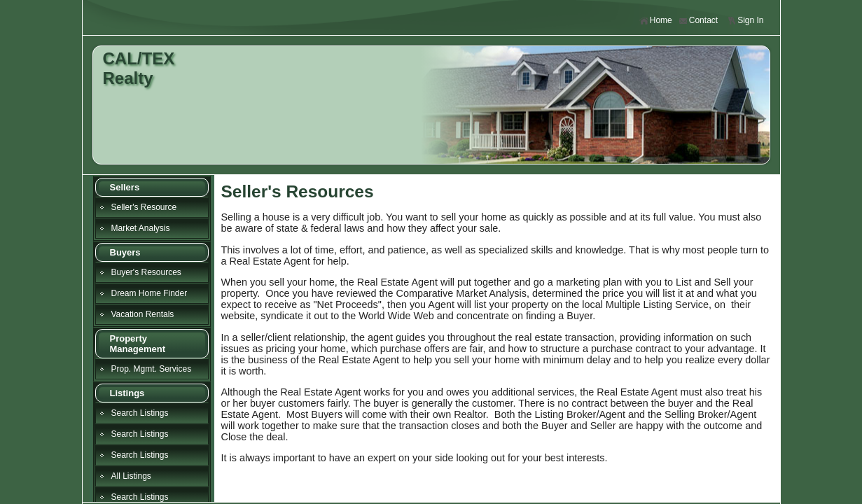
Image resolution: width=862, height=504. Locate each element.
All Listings (131, 476)
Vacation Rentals (143, 314)
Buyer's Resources (146, 272)
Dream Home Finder (150, 293)
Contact (698, 21)
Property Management (138, 344)
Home (656, 21)
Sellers (125, 187)
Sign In (745, 21)
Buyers (125, 252)
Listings (127, 393)
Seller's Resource (144, 207)
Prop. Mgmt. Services (152, 369)
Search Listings (140, 413)
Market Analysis (141, 228)
